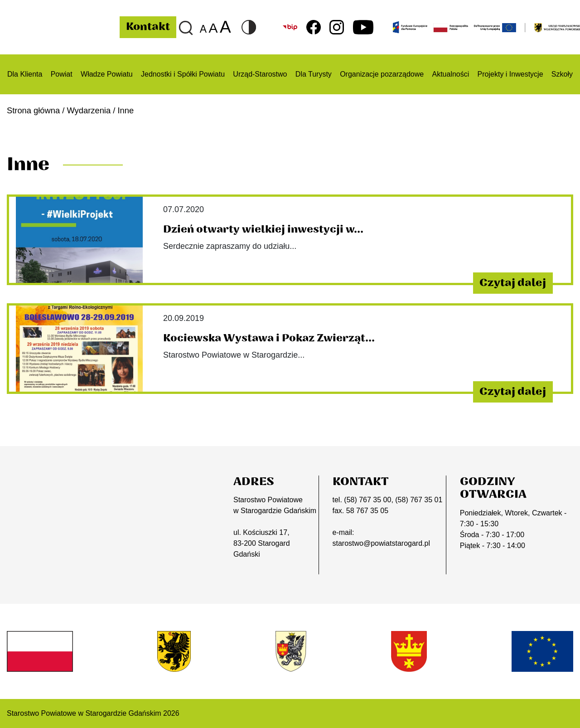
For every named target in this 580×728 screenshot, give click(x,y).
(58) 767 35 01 (419, 500)
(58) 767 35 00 (367, 500)
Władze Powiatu (107, 74)
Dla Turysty (314, 74)
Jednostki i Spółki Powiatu (183, 74)
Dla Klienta (25, 74)
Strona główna (33, 110)
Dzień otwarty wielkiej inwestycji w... (263, 229)
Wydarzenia (89, 110)
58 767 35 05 (367, 511)
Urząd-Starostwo (260, 74)
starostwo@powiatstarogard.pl (381, 543)
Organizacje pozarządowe (382, 74)
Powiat (62, 74)
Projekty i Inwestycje (510, 74)
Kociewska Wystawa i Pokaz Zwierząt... (269, 338)
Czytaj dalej (513, 283)
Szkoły (562, 74)
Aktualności (450, 74)
